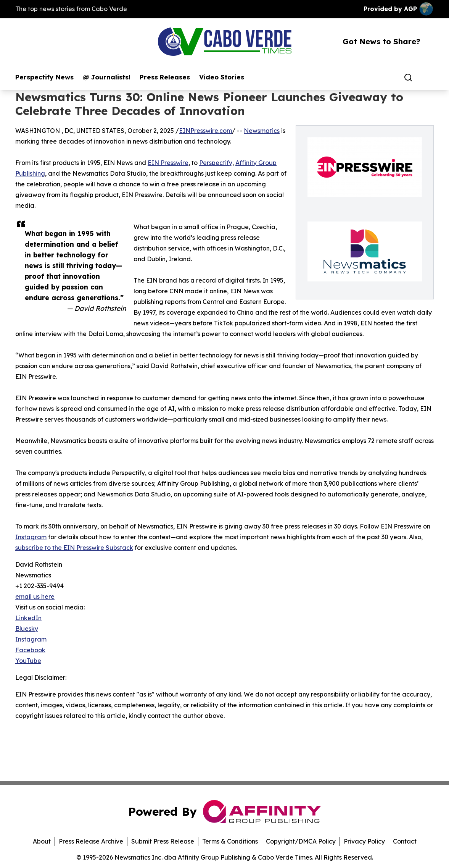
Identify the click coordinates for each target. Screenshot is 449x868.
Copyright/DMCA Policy (301, 841)
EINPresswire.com (205, 131)
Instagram (31, 537)
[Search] (408, 78)
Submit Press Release (163, 841)
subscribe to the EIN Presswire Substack (74, 548)
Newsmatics (262, 131)
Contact (405, 841)
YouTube (28, 661)
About (42, 841)
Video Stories (222, 77)
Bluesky (27, 629)
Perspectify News (44, 77)
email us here (35, 596)
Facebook (30, 650)
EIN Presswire (168, 163)
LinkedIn (28, 618)
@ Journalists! (107, 77)
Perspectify (216, 163)
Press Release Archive (91, 841)
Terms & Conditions (230, 841)
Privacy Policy (364, 841)
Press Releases (165, 77)
